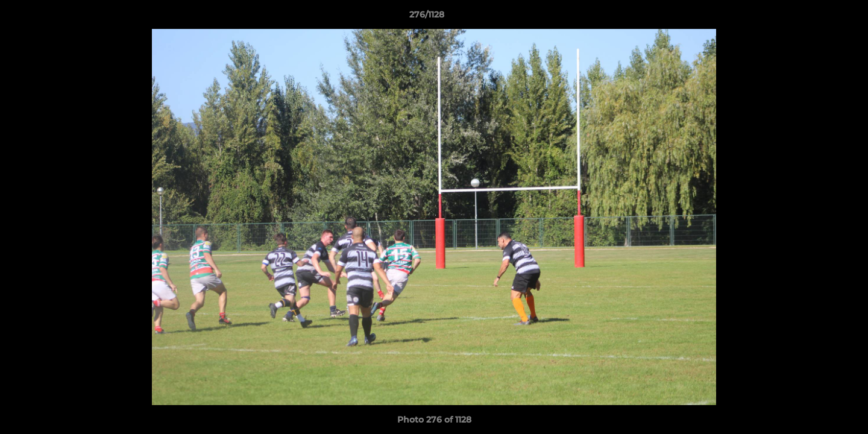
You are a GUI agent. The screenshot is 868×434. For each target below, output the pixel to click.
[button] (817, 17)
